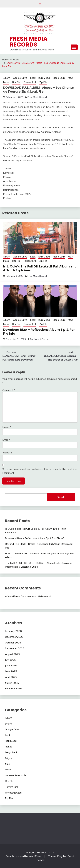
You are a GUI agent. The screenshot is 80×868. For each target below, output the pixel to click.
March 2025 (12, 683)
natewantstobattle (16, 775)
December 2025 (14, 637)
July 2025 (10, 660)
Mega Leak (59, 78)
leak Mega (44, 78)
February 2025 (13, 688)
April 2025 (11, 677)
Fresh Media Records (29, 42)
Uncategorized (13, 793)
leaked (9, 747)
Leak (33, 78)
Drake (8, 724)
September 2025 (15, 648)
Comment (9, 390)
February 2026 (13, 631)
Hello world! (44, 596)
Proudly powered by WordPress (24, 856)
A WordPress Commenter (19, 596)
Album (7, 78)
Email (6, 440)
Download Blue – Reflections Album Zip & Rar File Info (39, 332)
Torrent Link (30, 82)
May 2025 (11, 671)
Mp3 (70, 78)
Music (6, 82)
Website (7, 453)
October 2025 (13, 643)
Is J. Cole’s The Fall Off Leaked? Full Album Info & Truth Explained (40, 268)
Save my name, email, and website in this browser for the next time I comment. (40, 471)
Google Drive (20, 78)
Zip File (43, 82)
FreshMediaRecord (37, 97)
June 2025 (11, 665)
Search (61, 497)
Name (7, 427)
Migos (8, 758)
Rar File (16, 82)
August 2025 (12, 654)
